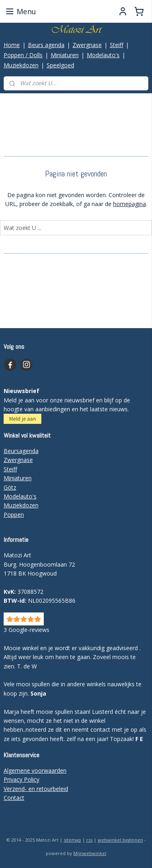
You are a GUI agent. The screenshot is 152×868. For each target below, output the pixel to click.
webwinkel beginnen (120, 840)
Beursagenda (21, 451)
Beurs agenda (46, 45)
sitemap (72, 840)
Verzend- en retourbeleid (36, 789)
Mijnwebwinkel (90, 853)
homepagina (130, 204)
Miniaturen (65, 55)
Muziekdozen (21, 65)
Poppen (14, 515)
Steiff (117, 45)
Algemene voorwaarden (35, 770)
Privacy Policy (21, 779)
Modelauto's (103, 55)
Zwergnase (87, 45)
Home (12, 45)
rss (89, 840)
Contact (14, 798)
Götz (10, 487)
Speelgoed (60, 65)
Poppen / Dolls (23, 55)
